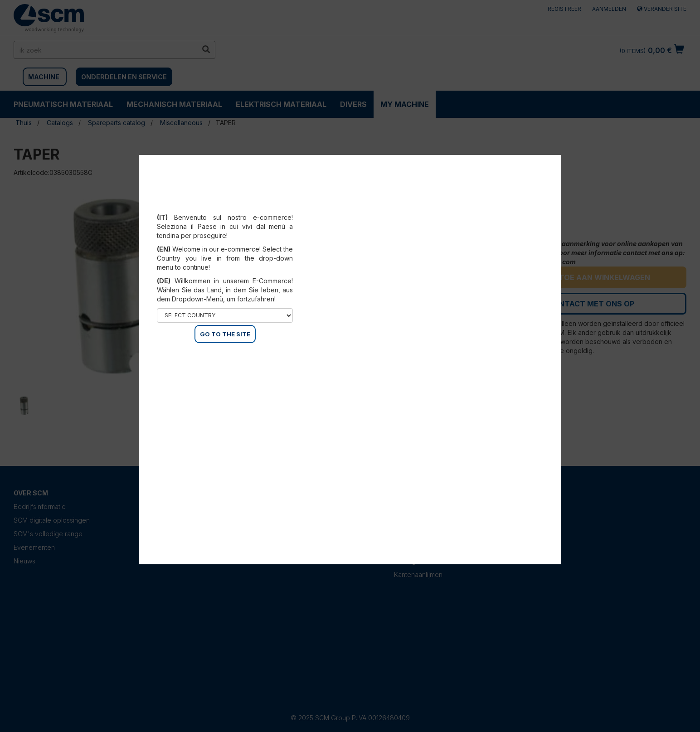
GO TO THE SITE (225, 334)
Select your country (225, 206)
